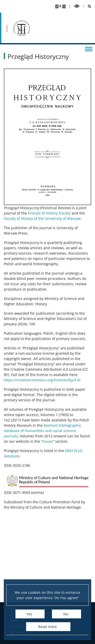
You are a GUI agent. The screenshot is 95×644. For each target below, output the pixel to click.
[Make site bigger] (57, 6)
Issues (48, 441)
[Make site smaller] (64, 6)
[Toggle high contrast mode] (77, 6)
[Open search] (88, 6)
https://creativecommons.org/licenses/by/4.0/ (42, 380)
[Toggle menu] (89, 49)
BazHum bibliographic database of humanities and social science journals (43, 431)
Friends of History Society (49, 213)
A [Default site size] (60, 6)
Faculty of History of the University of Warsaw (42, 218)
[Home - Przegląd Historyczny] (21, 28)
